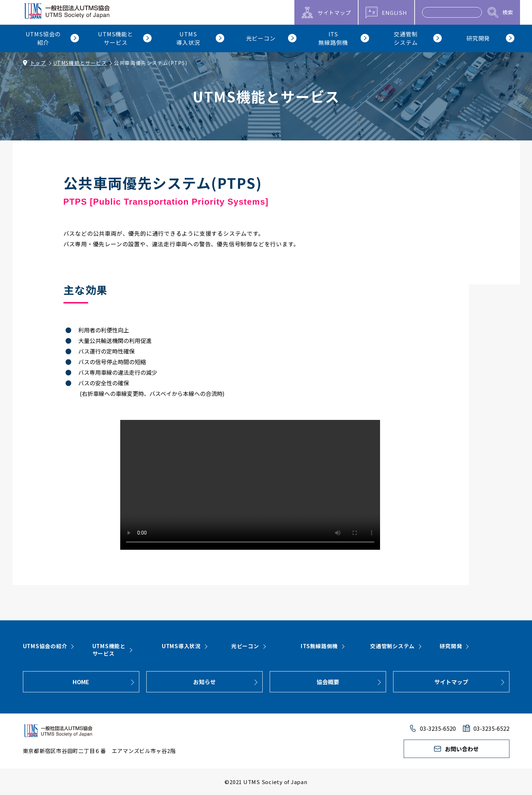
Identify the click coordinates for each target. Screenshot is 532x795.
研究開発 (451, 646)
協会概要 (328, 682)
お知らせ (204, 682)
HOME (81, 682)
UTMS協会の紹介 (45, 646)
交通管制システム (392, 646)
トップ (38, 63)
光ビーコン (245, 646)
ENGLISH (394, 13)
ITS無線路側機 (319, 646)
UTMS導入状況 (181, 646)
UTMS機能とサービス (80, 63)
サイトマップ (451, 682)
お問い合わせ (462, 749)
